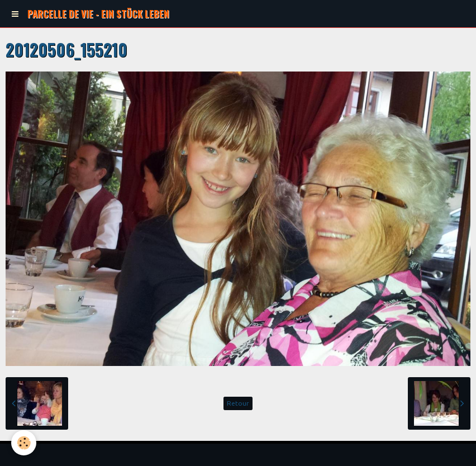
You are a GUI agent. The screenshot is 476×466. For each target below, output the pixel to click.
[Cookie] (24, 443)
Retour (238, 403)
